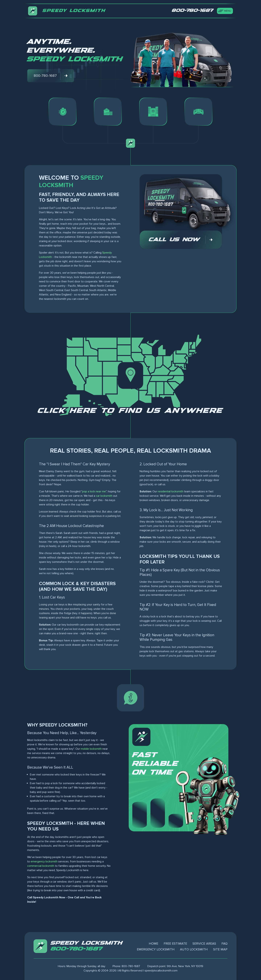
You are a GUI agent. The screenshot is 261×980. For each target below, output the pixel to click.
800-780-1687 (77, 949)
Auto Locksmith (194, 949)
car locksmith (104, 496)
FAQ (224, 944)
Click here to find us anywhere (130, 411)
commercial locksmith (41, 866)
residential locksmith (170, 491)
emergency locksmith (44, 861)
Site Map (220, 949)
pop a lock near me (94, 491)
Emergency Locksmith (156, 949)
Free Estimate (175, 944)
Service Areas (204, 944)
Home (154, 944)
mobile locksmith (91, 749)
